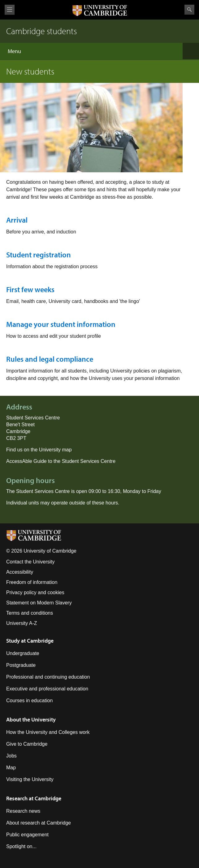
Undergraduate (23, 653)
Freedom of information (32, 582)
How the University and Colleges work (48, 732)
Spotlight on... (21, 846)
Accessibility (20, 572)
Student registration (39, 255)
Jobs (11, 756)
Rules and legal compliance (50, 359)
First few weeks (30, 289)
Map (11, 768)
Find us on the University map (39, 450)
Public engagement (27, 835)
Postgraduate (21, 665)
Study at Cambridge (30, 641)
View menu (10, 10)
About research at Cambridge (39, 823)
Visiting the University (30, 779)
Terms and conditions (30, 613)
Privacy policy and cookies (35, 592)
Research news (23, 811)
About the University (31, 719)
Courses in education (29, 701)
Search (189, 10)
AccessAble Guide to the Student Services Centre (61, 461)
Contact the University (30, 562)
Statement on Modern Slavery (39, 603)
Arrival (17, 220)
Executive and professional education (47, 689)
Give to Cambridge (27, 744)
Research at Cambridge (34, 798)
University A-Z (22, 623)
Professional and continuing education (48, 677)
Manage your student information (61, 324)
